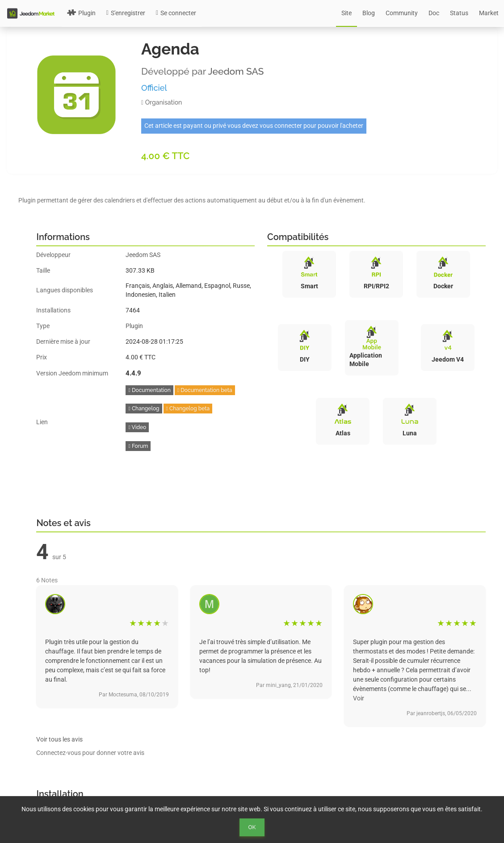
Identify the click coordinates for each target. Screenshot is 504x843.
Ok (252, 827)
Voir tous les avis (59, 739)
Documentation (149, 390)
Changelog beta (188, 409)
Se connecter (176, 13)
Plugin (81, 13)
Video (137, 427)
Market (489, 13)
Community (402, 13)
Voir (359, 698)
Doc (434, 13)
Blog (369, 13)
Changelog (144, 409)
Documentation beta (205, 390)
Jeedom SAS (236, 71)
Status (459, 13)
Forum (138, 446)
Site (346, 13)
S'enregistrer (126, 13)
